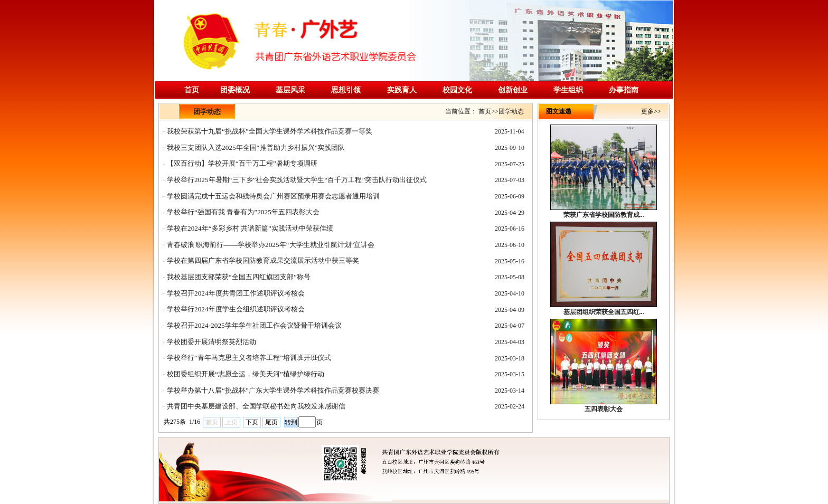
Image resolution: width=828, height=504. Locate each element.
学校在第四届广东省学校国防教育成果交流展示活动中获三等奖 (263, 260)
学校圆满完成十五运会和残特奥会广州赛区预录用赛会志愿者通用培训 (273, 196)
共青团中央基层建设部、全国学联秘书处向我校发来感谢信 (256, 406)
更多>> (651, 111)
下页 (252, 422)
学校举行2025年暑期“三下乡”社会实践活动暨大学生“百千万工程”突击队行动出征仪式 (297, 180)
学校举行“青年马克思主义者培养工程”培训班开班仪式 (249, 358)
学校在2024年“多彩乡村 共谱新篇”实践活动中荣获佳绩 (250, 228)
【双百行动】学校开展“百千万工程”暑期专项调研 (242, 163)
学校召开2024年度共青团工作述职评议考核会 (236, 293)
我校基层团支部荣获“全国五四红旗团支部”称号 (239, 277)
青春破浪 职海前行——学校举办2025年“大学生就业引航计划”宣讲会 (271, 245)
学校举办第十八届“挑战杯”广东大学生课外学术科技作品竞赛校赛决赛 (273, 390)
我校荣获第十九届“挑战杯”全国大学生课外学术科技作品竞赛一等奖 (270, 131)
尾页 (271, 422)
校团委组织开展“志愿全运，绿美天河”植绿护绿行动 (246, 374)
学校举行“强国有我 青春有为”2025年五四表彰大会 (243, 212)
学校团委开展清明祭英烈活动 (211, 342)
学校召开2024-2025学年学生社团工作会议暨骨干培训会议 (254, 325)
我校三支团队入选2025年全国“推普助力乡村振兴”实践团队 (256, 148)
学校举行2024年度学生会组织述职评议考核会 (236, 309)
